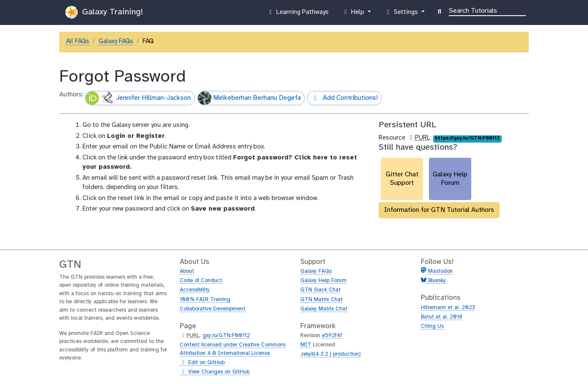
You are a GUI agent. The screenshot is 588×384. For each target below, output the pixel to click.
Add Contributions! (342, 99)
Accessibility (195, 290)
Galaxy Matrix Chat (324, 309)
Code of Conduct (201, 281)
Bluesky (436, 281)
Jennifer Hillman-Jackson (138, 98)
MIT (306, 345)
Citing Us (432, 326)
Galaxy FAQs (116, 41)
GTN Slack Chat (320, 290)
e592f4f (332, 336)
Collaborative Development (213, 309)
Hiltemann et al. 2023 (448, 308)
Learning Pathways (298, 14)
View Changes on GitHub (215, 372)
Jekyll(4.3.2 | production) (331, 354)
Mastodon (440, 271)
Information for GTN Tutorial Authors (439, 210)
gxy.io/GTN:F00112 (226, 336)
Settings (402, 14)
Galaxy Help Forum (323, 281)
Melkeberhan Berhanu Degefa (249, 98)
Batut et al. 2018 (442, 317)
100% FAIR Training (205, 300)
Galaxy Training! (104, 12)
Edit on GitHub (202, 363)
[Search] (487, 10)
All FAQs (78, 41)
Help (354, 14)
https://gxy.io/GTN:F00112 (467, 138)
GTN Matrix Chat (321, 300)
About (187, 271)
